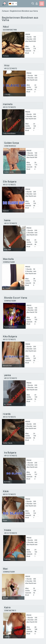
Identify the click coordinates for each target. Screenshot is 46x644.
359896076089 (9, 262)
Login (37, 4)
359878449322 (10, 146)
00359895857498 (10, 30)
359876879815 (10, 611)
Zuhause (5, 11)
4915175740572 (11, 69)
